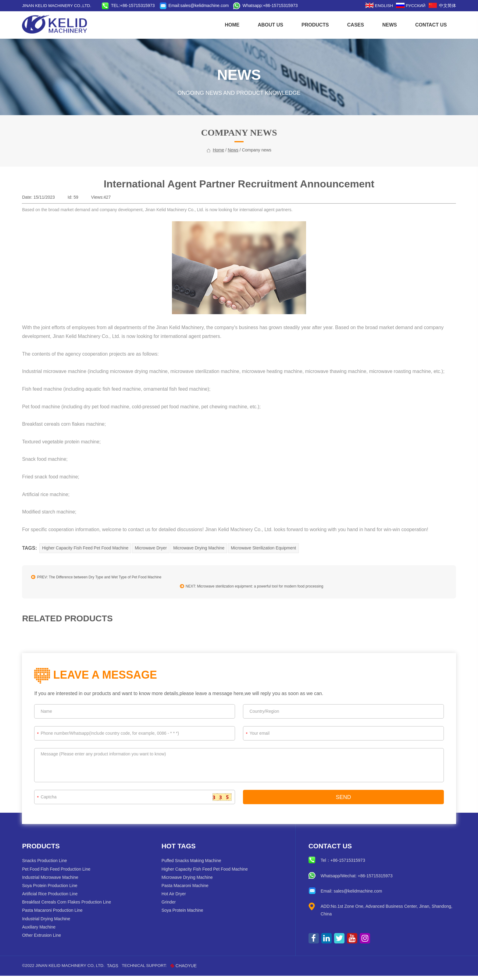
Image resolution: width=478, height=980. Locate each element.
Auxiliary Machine (42, 931)
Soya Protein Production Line (53, 889)
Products (312, 25)
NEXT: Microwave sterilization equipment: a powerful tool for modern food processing (314, 590)
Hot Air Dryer (175, 898)
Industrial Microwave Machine (54, 881)
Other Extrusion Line (45, 939)
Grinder (170, 906)
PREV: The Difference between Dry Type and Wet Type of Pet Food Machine (100, 590)
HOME (229, 25)
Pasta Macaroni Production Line (56, 914)
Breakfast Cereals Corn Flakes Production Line (70, 906)
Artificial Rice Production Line (53, 898)
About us (267, 25)
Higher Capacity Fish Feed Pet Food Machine (89, 562)
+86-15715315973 (286, 5)
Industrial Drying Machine (50, 923)
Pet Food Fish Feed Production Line (60, 873)
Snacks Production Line (48, 865)
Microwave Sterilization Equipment (269, 562)
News (386, 25)
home (218, 165)
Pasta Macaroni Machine (186, 889)
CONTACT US (427, 25)
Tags (119, 970)
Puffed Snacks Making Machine (193, 865)
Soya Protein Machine (184, 914)
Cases (352, 25)
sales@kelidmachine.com (210, 5)
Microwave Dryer (155, 562)
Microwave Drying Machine (204, 562)
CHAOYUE (191, 970)
